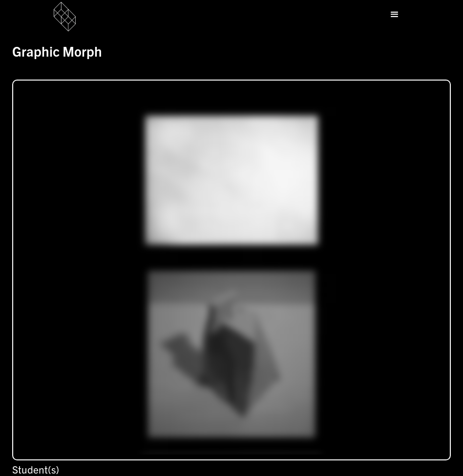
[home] (74, 17)
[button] (395, 15)
